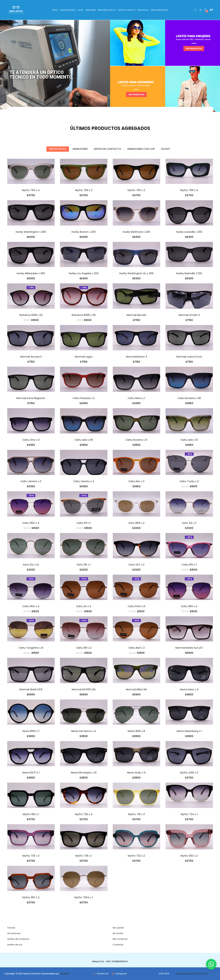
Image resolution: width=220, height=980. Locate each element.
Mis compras (120, 939)
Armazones (80, 149)
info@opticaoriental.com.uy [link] (192, 974)
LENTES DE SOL (143, 10)
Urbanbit (64, 974)
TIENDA (55, 10)
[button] (209, 10)
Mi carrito (118, 933)
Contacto (118, 945)
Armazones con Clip (141, 149)
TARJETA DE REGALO (68, 10)
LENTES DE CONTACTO (127, 10)
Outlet (166, 149)
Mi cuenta (118, 928)
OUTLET (80, 10)
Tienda (11, 928)
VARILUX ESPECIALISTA (159, 10)
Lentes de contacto (107, 149)
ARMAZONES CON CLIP (107, 10)
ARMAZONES (90, 10)
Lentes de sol (58, 149)
